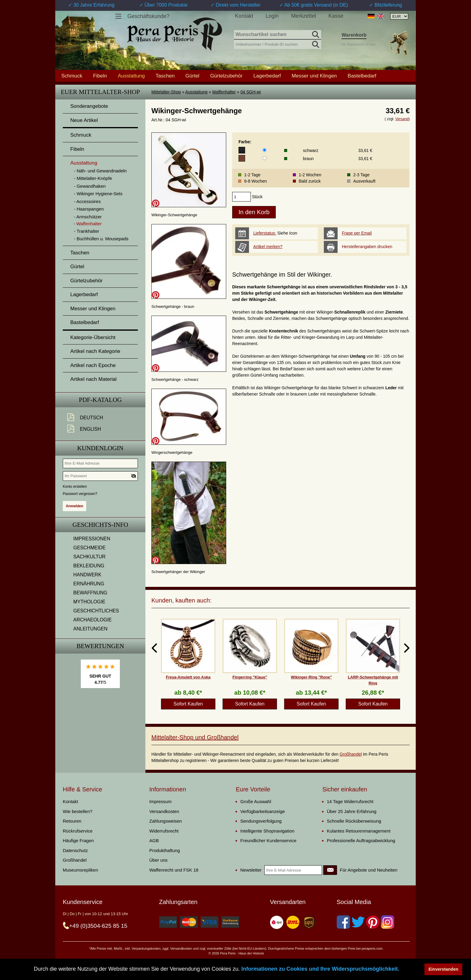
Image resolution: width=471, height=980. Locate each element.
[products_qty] (242, 197)
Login (272, 16)
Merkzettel (304, 16)
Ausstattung (196, 92)
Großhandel (351, 754)
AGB (154, 840)
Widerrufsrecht (164, 831)
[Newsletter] (330, 870)
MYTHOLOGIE (89, 602)
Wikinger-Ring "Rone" (311, 677)
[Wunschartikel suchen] (278, 35)
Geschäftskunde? (148, 16)
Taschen (165, 76)
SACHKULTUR (89, 557)
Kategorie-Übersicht (93, 337)
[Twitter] (358, 922)
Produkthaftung (165, 850)
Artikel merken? (268, 247)
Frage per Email (357, 233)
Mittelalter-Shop (166, 92)
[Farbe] (264, 150)
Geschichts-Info (100, 525)
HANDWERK (87, 575)
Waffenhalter (224, 92)
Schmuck (72, 76)
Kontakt (244, 16)
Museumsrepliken (81, 870)
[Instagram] (387, 922)
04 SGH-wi (251, 92)
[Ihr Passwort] (100, 476)
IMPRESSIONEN (92, 539)
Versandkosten (164, 811)
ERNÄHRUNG (89, 584)
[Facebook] (343, 922)
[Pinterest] (373, 922)
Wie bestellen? (77, 811)
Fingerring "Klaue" (250, 677)
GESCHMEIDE (90, 548)
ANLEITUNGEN (90, 629)
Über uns (158, 860)
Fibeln (100, 76)
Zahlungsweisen (166, 821)
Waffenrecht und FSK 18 (174, 870)
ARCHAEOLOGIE (93, 620)
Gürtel (192, 76)
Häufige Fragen (78, 840)
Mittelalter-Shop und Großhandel (195, 737)
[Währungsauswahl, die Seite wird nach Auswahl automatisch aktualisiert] (399, 16)
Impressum (160, 801)
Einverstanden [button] (444, 969)
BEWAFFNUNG (90, 593)
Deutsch (91, 418)
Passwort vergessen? (80, 494)
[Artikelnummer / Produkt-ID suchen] (278, 44)
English (90, 429)
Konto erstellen (75, 487)
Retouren (72, 821)
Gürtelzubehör (226, 76)
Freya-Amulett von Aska (188, 677)
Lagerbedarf (267, 76)
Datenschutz (75, 850)
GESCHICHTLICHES (96, 611)
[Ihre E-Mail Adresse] (100, 463)
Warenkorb (354, 35)
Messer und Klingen (314, 76)
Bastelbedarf (362, 76)
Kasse (336, 16)
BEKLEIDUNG (89, 566)
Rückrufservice (78, 831)
